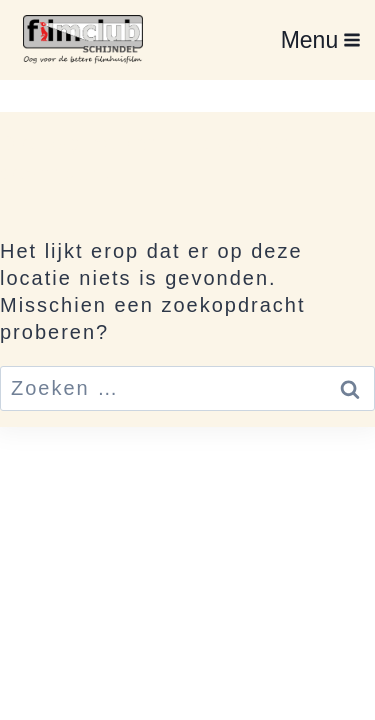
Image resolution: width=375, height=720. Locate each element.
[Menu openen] (321, 39)
